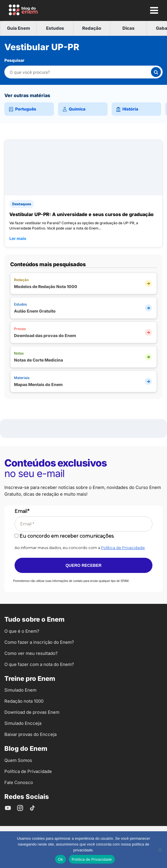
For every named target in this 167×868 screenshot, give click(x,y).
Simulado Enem (20, 690)
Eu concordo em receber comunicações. (64, 536)
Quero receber (84, 565)
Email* (22, 511)
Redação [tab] (92, 28)
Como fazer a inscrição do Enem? (39, 642)
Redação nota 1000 (24, 701)
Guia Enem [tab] (19, 28)
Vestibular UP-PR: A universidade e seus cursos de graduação (81, 214)
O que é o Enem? (22, 631)
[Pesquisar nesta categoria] (80, 72)
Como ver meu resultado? (31, 653)
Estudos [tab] (55, 28)
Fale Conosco (19, 782)
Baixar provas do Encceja (30, 734)
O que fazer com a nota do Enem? (39, 664)
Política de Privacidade (123, 548)
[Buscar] (156, 72)
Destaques (22, 204)
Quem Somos (18, 760)
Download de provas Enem (32, 712)
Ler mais (18, 238)
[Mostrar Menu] (154, 10)
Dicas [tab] (129, 28)
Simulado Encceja (23, 723)
